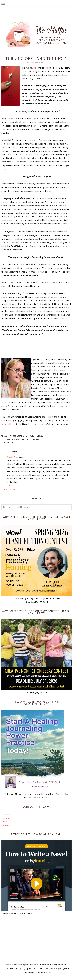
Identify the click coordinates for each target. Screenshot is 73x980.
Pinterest (6, 825)
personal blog (8, 424)
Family (28, 436)
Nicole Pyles (13, 457)
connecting (19, 436)
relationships (8, 439)
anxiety (8, 436)
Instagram (6, 818)
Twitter (5, 822)
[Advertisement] (36, 939)
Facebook (6, 814)
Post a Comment (9, 489)
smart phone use (24, 439)
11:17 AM (11, 486)
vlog (34, 68)
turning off (7, 442)
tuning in (38, 439)
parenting (37, 436)
